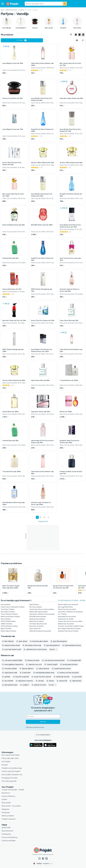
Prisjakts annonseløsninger (12, 768)
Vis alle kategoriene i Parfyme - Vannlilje (72, 600)
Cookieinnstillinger (9, 841)
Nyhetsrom (6, 793)
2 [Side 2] (41, 517)
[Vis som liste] (80, 35)
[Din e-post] (43, 716)
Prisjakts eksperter (9, 819)
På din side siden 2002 (10, 758)
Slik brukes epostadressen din (35, 727)
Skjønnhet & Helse (12, 10)
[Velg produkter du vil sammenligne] (77, 40)
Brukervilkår (6, 827)
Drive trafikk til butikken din (12, 775)
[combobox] (44, 4)
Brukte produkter (8, 816)
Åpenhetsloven (7, 831)
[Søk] (65, 4)
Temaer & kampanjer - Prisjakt (13, 790)
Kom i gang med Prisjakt (11, 755)
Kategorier (5, 809)
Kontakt (5, 765)
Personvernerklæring (9, 837)
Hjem (2, 10)
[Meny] (3, 4)
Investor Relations (8, 796)
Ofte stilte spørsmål (9, 781)
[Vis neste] (48, 517)
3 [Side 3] (44, 517)
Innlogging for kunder (10, 778)
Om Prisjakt (6, 761)
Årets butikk (6, 803)
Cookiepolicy (6, 834)
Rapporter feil (43, 521)
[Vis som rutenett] (76, 35)
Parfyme (22, 10)
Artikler (4, 799)
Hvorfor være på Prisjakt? (11, 771)
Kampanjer (6, 812)
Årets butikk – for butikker (11, 806)
